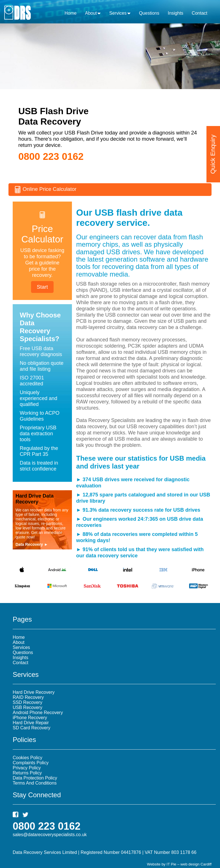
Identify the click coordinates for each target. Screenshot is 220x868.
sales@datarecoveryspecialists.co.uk (50, 835)
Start (42, 287)
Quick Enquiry (213, 152)
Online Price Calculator (45, 190)
